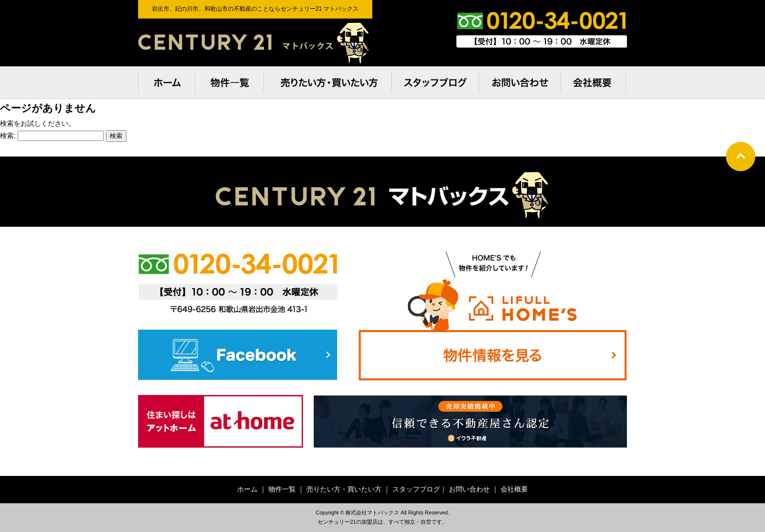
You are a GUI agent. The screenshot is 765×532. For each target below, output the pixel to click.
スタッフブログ (416, 489)
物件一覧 (282, 489)
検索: (8, 136)
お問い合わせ (469, 489)
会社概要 (514, 489)
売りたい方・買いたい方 (344, 489)
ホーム (247, 489)
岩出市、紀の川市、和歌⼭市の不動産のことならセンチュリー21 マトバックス (255, 42)
